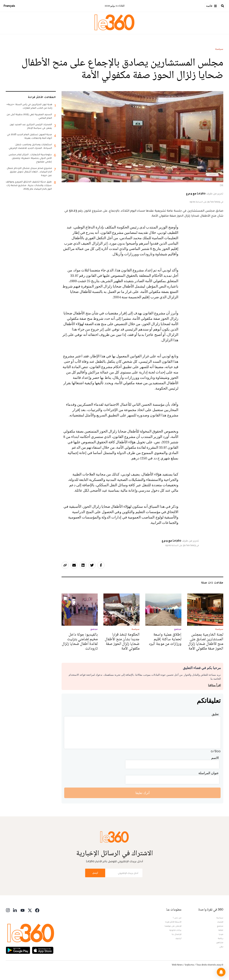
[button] (221, 972)
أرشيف (178, 938)
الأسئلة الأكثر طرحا (173, 922)
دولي (221, 947)
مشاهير (220, 942)
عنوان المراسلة (209, 773)
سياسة (219, 49)
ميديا (221, 934)
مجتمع (220, 926)
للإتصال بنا (177, 934)
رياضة (221, 938)
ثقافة (221, 930)
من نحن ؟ (177, 918)
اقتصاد (220, 922)
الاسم (215, 758)
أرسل (95, 873)
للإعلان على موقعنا (173, 926)
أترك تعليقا (142, 793)
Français (9, 6)
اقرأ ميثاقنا (214, 685)
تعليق (215, 714)
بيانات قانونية (175, 930)
